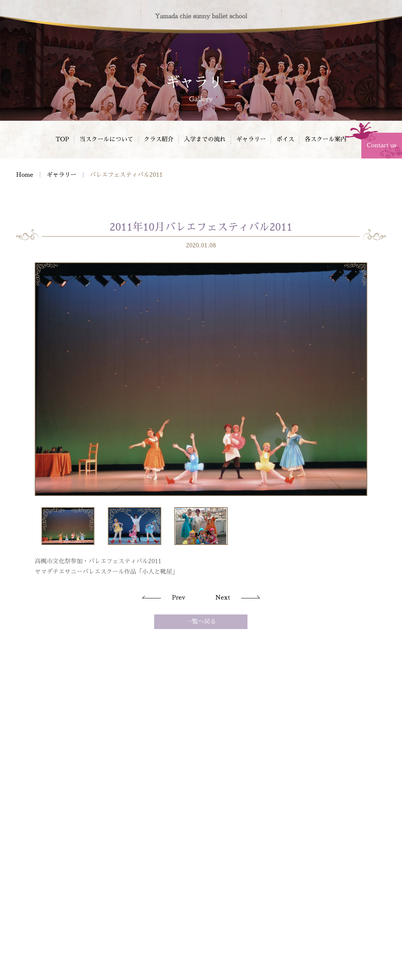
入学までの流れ (205, 139)
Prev (179, 598)
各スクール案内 (325, 139)
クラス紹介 (159, 139)
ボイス (285, 139)
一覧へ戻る (201, 622)
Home (25, 176)
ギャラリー (251, 139)
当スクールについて (106, 139)
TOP (62, 139)
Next (222, 598)
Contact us (382, 145)
